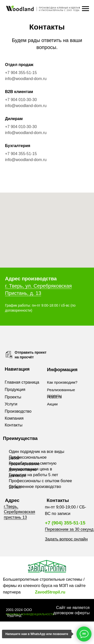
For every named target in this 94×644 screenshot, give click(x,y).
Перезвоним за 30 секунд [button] (69, 529)
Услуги (11, 404)
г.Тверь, (11, 506)
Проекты (13, 397)
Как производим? (62, 382)
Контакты (14, 425)
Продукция (15, 389)
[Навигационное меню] (85, 9)
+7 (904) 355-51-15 (65, 523)
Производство (18, 411)
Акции (53, 404)
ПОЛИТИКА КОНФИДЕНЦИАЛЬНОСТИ (30, 614)
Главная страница (22, 382)
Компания (14, 418)
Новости (55, 397)
